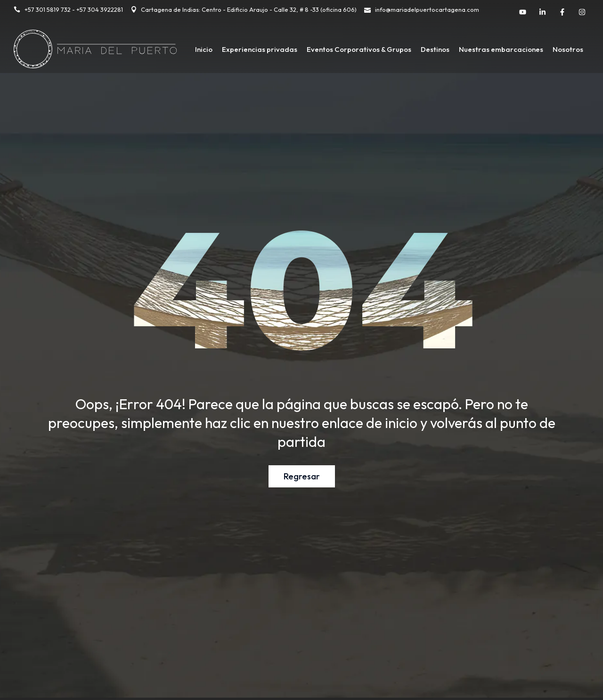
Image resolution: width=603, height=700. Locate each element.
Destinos (435, 49)
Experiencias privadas (260, 49)
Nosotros (568, 49)
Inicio (204, 49)
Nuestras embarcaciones (501, 49)
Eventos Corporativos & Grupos (359, 49)
